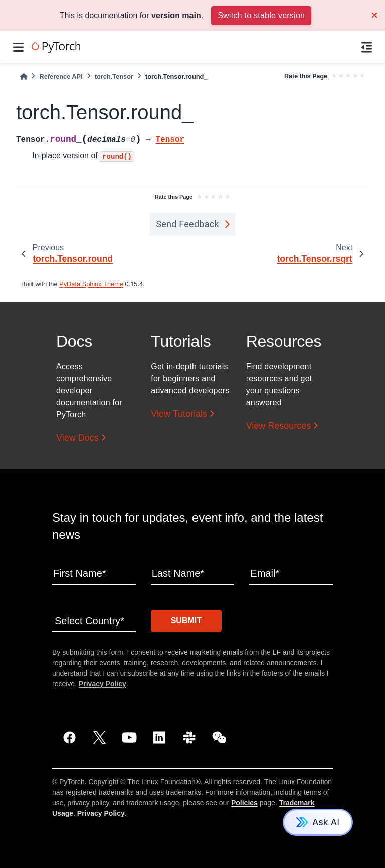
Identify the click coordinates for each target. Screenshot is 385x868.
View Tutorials (179, 414)
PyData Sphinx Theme (91, 284)
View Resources (279, 426)
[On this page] (367, 47)
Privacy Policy (103, 684)
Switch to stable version (261, 15)
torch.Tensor (114, 76)
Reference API (61, 76)
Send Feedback (187, 224)
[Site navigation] (18, 47)
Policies (244, 803)
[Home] (24, 76)
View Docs (77, 438)
